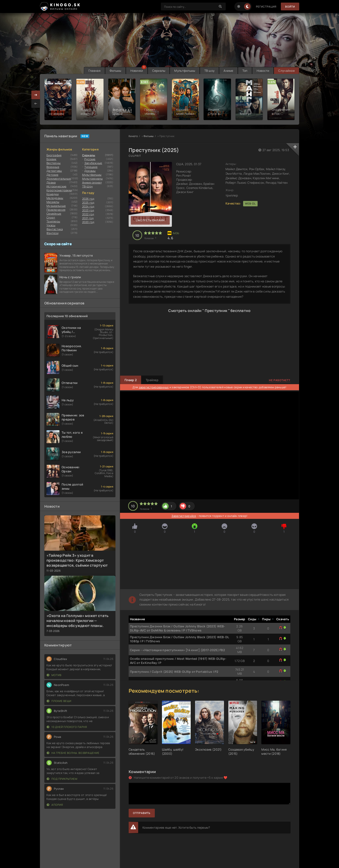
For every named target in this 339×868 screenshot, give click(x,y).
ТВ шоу (209, 71)
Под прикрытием (62, 779)
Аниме (228, 71)
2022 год (88, 214)
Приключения (56, 210)
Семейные (54, 214)
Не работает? (280, 380)
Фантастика (55, 229)
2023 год (88, 210)
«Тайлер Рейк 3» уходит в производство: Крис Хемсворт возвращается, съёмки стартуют (77, 560)
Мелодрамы (55, 198)
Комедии (53, 194)
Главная (94, 71)
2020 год (88, 222)
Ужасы (51, 225)
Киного (133, 136)
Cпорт (51, 217)
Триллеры (53, 221)
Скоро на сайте (58, 244)
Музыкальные (56, 206)
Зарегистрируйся (184, 516)
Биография (54, 155)
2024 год (88, 206)
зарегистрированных (154, 387)
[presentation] (36, 104)
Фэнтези (52, 233)
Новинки (137, 71)
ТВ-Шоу (88, 186)
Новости (263, 71)
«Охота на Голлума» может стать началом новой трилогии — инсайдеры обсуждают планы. (78, 621)
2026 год (88, 199)
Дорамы (90, 171)
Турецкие (91, 167)
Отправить (142, 813)
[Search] (220, 6)
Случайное (286, 71)
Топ (245, 71)
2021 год (88, 218)
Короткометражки (59, 190)
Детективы (54, 171)
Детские (52, 175)
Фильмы (115, 71)
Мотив (54, 675)
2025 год (88, 203)
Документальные (59, 179)
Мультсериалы (92, 179)
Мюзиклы (53, 202)
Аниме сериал (92, 182)
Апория (55, 805)
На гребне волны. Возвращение (73, 753)
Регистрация (266, 7)
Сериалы (159, 71)
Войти (290, 7)
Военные (53, 167)
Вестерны (54, 163)
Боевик (51, 159)
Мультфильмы (185, 71)
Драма (51, 182)
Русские (90, 159)
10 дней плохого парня (67, 727)
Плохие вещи (59, 701)
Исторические (56, 186)
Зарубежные (93, 163)
